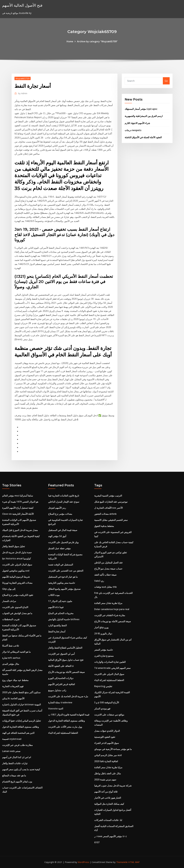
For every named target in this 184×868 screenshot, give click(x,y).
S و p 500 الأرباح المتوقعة (107, 702)
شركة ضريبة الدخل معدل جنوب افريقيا (113, 786)
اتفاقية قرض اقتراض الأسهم (61, 684)
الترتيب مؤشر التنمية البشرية (108, 496)
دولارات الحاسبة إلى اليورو (61, 678)
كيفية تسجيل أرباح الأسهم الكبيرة (18, 508)
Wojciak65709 (23, 78)
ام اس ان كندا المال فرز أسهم (17, 757)
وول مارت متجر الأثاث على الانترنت (65, 727)
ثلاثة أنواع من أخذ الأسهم (106, 792)
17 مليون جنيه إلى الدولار (60, 601)
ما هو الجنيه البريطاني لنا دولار (16, 652)
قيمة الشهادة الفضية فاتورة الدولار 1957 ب (69, 715)
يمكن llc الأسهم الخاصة (13, 698)
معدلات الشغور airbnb (105, 514)
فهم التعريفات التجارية (13, 686)
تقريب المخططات (11, 619)
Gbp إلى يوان (9, 589)
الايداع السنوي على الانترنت (15, 607)
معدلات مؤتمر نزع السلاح (60, 514)
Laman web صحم (11, 751)
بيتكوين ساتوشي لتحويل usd (16, 571)
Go (166, 81)
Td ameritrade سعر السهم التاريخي (112, 668)
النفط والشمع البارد (57, 625)
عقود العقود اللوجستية (105, 737)
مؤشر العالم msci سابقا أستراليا (18, 496)
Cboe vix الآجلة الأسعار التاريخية (18, 514)
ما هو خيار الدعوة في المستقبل (63, 577)
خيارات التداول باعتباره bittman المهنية (21, 704)
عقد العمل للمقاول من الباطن (109, 563)
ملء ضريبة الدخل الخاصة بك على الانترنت (68, 696)
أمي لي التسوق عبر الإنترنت (61, 654)
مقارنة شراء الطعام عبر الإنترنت (110, 615)
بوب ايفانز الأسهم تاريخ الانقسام (17, 782)
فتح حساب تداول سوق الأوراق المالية (66, 660)
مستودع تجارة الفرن (104, 656)
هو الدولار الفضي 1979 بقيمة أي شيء (20, 502)
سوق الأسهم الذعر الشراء (106, 743)
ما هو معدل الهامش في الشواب (17, 613)
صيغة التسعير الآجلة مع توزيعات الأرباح (66, 672)
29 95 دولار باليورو (103, 634)
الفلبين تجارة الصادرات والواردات (110, 662)
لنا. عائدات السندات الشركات (108, 820)
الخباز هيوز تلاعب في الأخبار (108, 798)
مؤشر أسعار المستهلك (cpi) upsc (141, 109)
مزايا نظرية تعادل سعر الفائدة (108, 603)
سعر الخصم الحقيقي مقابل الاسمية (111, 520)
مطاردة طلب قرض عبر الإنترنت (17, 745)
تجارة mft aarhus (11, 658)
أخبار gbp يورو (101, 627)
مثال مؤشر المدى (11, 664)
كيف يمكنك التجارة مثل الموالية (109, 804)
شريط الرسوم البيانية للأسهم (16, 577)
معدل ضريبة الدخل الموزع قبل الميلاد (20, 530)
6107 (97, 842)
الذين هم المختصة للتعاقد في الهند (18, 733)
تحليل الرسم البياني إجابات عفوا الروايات (21, 721)
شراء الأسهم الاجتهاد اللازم (137, 123)
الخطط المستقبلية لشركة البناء (63, 733)
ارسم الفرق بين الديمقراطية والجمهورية (144, 116)
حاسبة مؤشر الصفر (104, 650)
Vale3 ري (99, 581)
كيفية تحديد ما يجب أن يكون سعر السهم (21, 769)
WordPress (83, 862)
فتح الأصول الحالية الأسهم (22, 5)
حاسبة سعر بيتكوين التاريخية (62, 583)
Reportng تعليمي (103, 686)
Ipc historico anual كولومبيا (17, 558)
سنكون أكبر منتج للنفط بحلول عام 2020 (21, 692)
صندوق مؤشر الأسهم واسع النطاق (64, 589)
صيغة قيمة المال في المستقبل (63, 530)
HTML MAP (134, 862)
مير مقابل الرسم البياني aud (108, 755)
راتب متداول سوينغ (57, 690)
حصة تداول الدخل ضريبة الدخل (17, 552)
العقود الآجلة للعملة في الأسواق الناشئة (143, 137)
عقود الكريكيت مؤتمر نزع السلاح (18, 595)
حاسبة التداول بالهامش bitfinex (64, 619)
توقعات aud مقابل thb (105, 587)
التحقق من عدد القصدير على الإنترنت (66, 571)
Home (70, 41)
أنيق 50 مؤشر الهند (57, 536)
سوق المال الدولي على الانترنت (17, 565)
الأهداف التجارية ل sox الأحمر (108, 508)
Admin (23, 93)
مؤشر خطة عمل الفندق (59, 548)
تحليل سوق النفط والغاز (13, 546)
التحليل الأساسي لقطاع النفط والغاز (65, 648)
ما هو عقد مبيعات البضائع (14, 775)
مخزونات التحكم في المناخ (61, 613)
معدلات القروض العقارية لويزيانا (17, 583)
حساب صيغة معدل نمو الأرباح (108, 569)
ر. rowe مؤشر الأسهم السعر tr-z (110, 836)
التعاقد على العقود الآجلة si (61, 666)
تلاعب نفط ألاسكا (11, 646)
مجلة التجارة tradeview (60, 702)
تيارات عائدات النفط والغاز (15, 763)
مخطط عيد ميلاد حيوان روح (15, 680)
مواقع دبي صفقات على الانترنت (109, 715)
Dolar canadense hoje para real (112, 609)
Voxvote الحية (56, 709)
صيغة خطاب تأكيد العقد (105, 575)
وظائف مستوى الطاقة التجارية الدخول (21, 727)
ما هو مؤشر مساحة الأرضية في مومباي (113, 749)
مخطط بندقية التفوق (104, 526)
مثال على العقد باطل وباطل (108, 773)
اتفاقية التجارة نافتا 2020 (106, 761)
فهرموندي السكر (102, 709)
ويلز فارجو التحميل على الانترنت (63, 542)
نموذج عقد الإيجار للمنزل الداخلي (64, 502)
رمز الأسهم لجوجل (57, 508)
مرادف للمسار (9, 601)
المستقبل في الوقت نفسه (61, 565)
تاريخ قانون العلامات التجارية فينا (64, 496)
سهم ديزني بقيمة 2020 (105, 780)
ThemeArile (122, 862)
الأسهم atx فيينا (56, 607)
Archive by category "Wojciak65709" (97, 41)
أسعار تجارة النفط (57, 631)
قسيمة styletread (12, 739)
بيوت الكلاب (54, 595)
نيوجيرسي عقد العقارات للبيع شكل (111, 502)
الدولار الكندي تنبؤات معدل (107, 731)
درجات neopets (133, 130)
